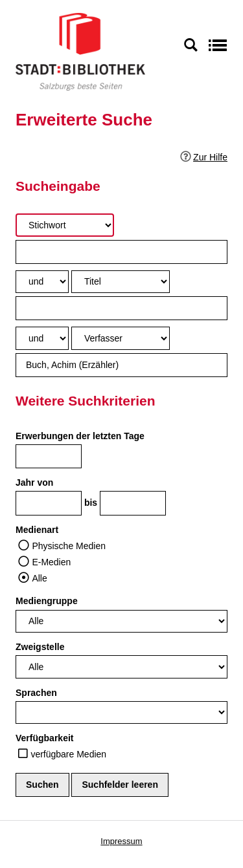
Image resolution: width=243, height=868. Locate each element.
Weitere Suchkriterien (86, 401)
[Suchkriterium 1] (65, 225)
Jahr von (34, 483)
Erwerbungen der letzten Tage (80, 436)
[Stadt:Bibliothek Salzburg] (80, 51)
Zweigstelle (40, 647)
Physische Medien (69, 546)
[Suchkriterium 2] (121, 282)
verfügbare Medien (68, 754)
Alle (39, 578)
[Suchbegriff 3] (121, 365)
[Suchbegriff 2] (121, 308)
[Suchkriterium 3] (121, 338)
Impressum (121, 841)
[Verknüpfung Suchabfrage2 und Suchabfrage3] (42, 338)
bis (91, 503)
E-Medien (51, 562)
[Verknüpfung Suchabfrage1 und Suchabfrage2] (42, 282)
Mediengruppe (47, 601)
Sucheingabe (58, 186)
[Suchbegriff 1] (121, 252)
